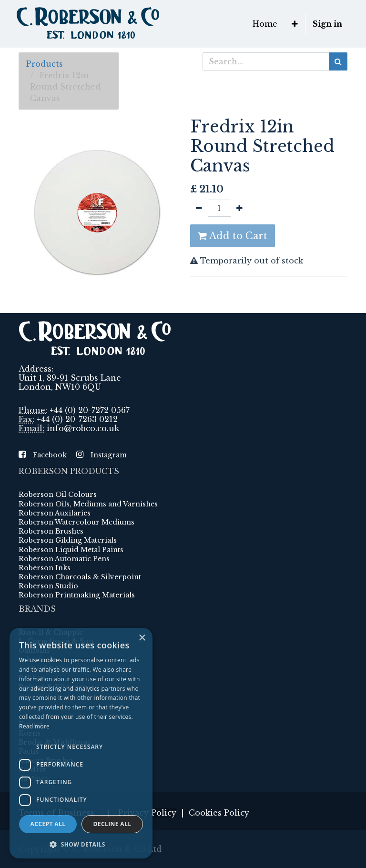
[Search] (338, 61)
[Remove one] (199, 208)
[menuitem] (265, 24)
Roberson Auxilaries (55, 513)
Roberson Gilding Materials (68, 540)
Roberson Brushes (51, 531)
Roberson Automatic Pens (64, 559)
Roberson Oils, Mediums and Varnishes (88, 504)
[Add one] (239, 208)
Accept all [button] (48, 824)
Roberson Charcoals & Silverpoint (80, 577)
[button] (295, 24)
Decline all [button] (112, 824)
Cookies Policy (219, 813)
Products (45, 64)
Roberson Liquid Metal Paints (71, 550)
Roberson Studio (48, 586)
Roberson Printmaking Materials (77, 595)
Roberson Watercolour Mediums (76, 522)
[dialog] (81, 743)
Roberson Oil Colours (58, 495)
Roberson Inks (45, 568)
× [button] (142, 638)
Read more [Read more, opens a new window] (34, 726)
